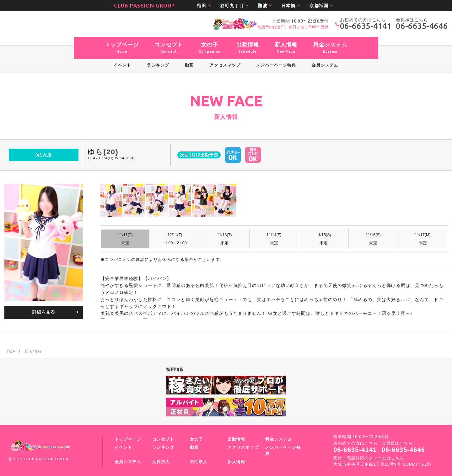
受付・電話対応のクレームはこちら (369, 458)
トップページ (128, 439)
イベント (123, 447)
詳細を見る (44, 312)
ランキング (163, 447)
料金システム (279, 439)
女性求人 (161, 462)
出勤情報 (236, 439)
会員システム (128, 462)
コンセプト (163, 439)
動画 (194, 447)
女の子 (196, 439)
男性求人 (199, 462)
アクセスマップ (243, 447)
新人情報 (236, 462)
